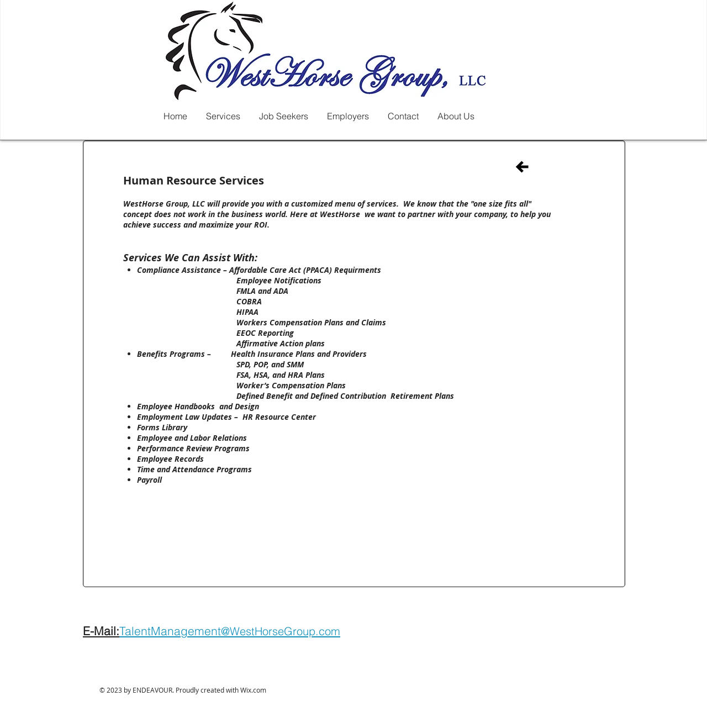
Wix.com (253, 690)
